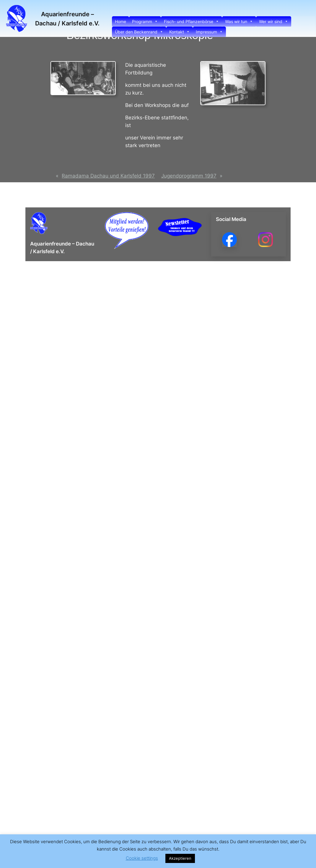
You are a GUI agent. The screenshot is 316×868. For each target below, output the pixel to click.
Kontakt (180, 32)
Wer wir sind (274, 21)
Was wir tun (239, 21)
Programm (145, 21)
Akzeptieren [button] (180, 858)
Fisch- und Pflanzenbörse (192, 21)
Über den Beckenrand (139, 32)
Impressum (209, 32)
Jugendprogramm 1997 (189, 176)
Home (120, 21)
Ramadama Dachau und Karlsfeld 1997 (108, 176)
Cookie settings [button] (142, 858)
